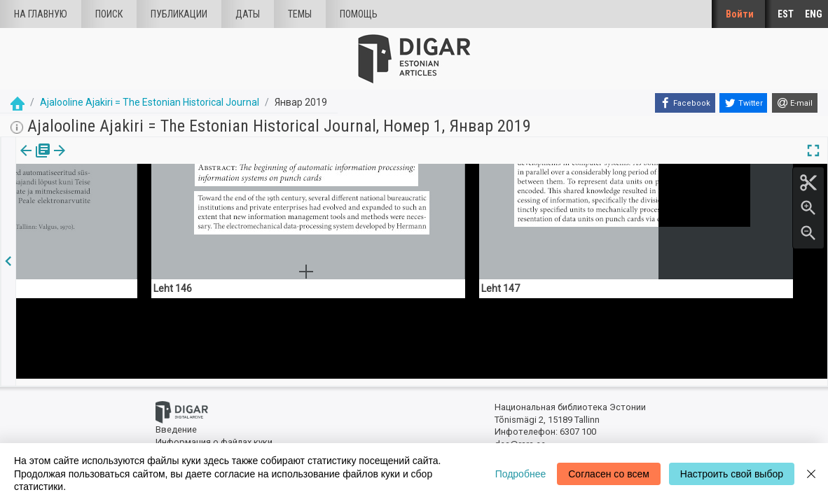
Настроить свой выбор (732, 474)
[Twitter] (743, 103)
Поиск (109, 14)
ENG (814, 14)
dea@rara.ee (520, 439)
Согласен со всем (609, 474)
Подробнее (521, 474)
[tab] (33, 161)
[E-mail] (795, 103)
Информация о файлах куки (214, 436)
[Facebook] (685, 103)
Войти (740, 14)
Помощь (359, 14)
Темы (300, 14)
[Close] (811, 474)
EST (786, 14)
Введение (176, 424)
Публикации (179, 14)
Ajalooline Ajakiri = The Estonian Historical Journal (150, 102)
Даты (248, 14)
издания (33, 160)
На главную (41, 14)
